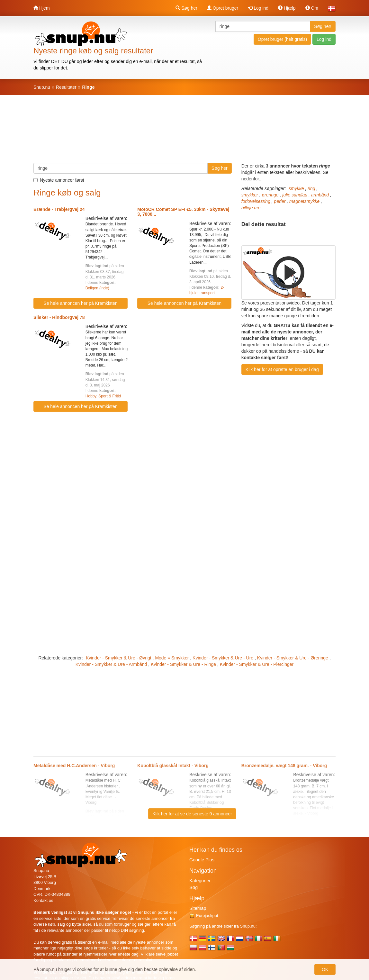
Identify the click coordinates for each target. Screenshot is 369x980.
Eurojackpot (204, 916)
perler (280, 201)
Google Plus (202, 860)
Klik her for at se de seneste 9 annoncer (192, 814)
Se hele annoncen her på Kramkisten (80, 303)
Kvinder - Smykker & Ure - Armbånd (111, 664)
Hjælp (287, 8)
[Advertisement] (184, 132)
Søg (194, 887)
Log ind (258, 8)
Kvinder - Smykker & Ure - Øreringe (293, 658)
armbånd (320, 195)
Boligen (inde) (97, 288)
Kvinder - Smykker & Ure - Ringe (183, 664)
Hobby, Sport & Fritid (103, 396)
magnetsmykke (304, 201)
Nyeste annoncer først (59, 180)
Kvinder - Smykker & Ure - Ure (223, 658)
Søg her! (323, 26)
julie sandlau (295, 195)
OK (325, 969)
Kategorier (200, 881)
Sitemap (198, 908)
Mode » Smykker (172, 658)
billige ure (251, 208)
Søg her (186, 8)
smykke (296, 188)
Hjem (42, 8)
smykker (250, 195)
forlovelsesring (256, 201)
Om (312, 8)
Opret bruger (223, 8)
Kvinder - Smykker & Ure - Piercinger (257, 664)
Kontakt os (43, 900)
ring (311, 188)
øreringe (270, 195)
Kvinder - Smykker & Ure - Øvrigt (119, 658)
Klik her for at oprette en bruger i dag (282, 369)
